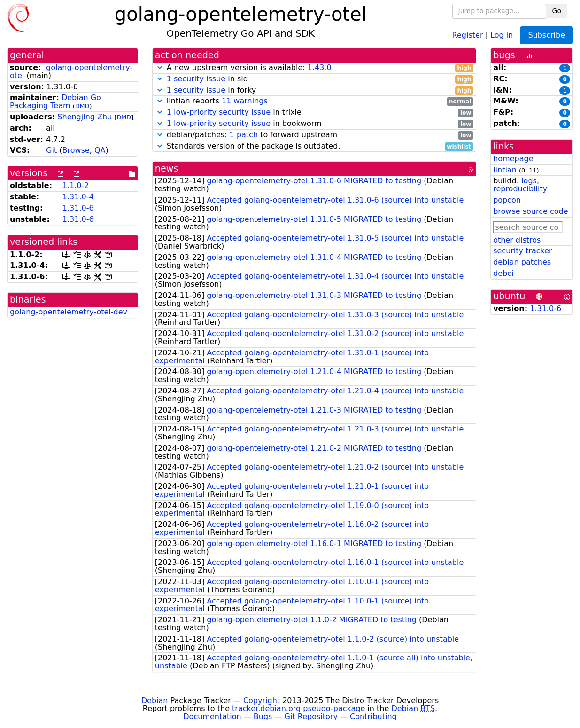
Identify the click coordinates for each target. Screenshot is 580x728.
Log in (502, 35)
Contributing (373, 716)
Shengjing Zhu (85, 117)
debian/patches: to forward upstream (314, 135)
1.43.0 (320, 67)
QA (100, 150)
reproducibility (520, 189)
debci (503, 273)
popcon (507, 200)
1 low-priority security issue (219, 112)
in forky (314, 90)
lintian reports (314, 101)
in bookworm (314, 124)
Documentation (212, 716)
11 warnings (245, 101)
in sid (314, 79)
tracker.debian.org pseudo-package (298, 708)
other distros (517, 240)
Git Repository (311, 716)
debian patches (522, 262)
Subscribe (546, 35)
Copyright (262, 701)
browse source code (530, 211)
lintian (505, 170)
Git (51, 150)
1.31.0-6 (78, 208)
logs (529, 181)
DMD (82, 106)
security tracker (523, 251)
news (167, 168)
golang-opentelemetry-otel (71, 71)
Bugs (263, 716)
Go (557, 11)
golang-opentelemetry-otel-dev (69, 312)
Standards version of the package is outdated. (314, 146)
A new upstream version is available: (314, 68)
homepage (513, 159)
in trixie (314, 113)
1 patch (244, 135)
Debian (155, 701)
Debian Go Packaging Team (55, 102)
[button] (160, 67)
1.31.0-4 (78, 197)
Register (468, 35)
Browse (76, 150)
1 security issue (196, 79)
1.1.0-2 (76, 185)
